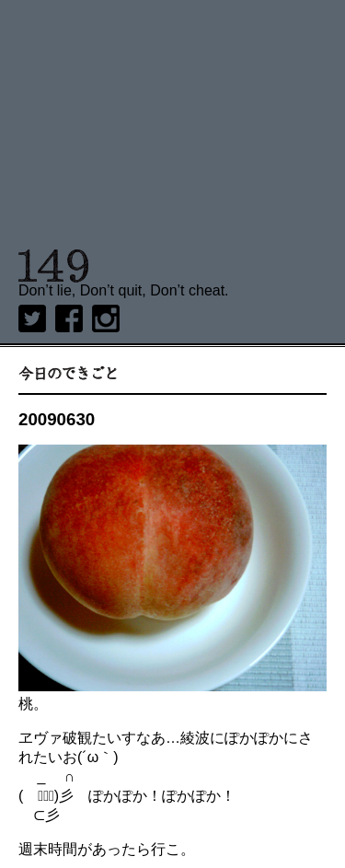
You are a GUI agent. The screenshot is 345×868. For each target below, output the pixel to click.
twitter (32, 318)
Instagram (106, 318)
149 (54, 266)
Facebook (69, 318)
